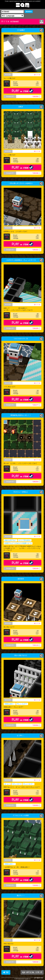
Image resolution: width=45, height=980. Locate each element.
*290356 (36, 96)
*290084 (36, 725)
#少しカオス (17, 784)
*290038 (36, 962)
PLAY (23, 91)
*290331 (36, 250)
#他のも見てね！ (10, 540)
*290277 (36, 405)
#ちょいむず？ (22, 704)
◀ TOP (6, 972)
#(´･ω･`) (7, 784)
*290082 (36, 885)
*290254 (36, 482)
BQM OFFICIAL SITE (32, 972)
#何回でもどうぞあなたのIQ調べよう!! (18, 543)
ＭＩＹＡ (37, 75)
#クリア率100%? (25, 540)
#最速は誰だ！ (10, 704)
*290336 (36, 173)
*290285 (36, 328)
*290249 (36, 568)
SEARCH (29, 12)
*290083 (36, 805)
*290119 (36, 645)
